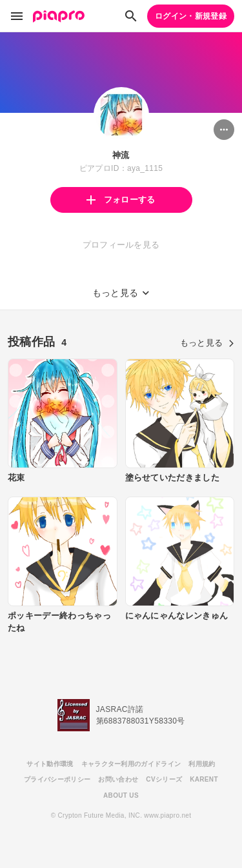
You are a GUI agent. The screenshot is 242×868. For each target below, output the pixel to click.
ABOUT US (121, 795)
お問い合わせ (118, 779)
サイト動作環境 (50, 764)
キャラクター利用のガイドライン (131, 764)
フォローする (121, 200)
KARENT (204, 779)
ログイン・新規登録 (191, 16)
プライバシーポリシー (57, 779)
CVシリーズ (164, 779)
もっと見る (207, 343)
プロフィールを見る (121, 245)
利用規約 (202, 764)
